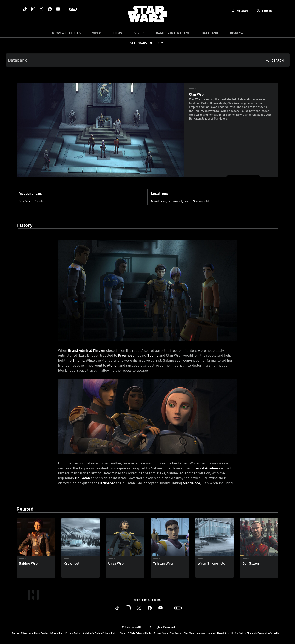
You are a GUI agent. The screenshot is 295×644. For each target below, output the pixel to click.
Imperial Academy (205, 468)
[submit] (233, 11)
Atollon (113, 365)
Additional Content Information (46, 633)
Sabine (153, 355)
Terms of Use (19, 633)
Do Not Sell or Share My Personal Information (256, 633)
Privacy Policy (73, 633)
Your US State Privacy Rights (136, 633)
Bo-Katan (83, 478)
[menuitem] (97, 34)
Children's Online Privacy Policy (100, 633)
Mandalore (191, 483)
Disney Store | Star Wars (167, 633)
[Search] (148, 60)
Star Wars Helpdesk (194, 633)
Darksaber (107, 483)
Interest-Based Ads (218, 633)
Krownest (126, 355)
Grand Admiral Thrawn (87, 350)
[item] (66, 34)
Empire (78, 360)
